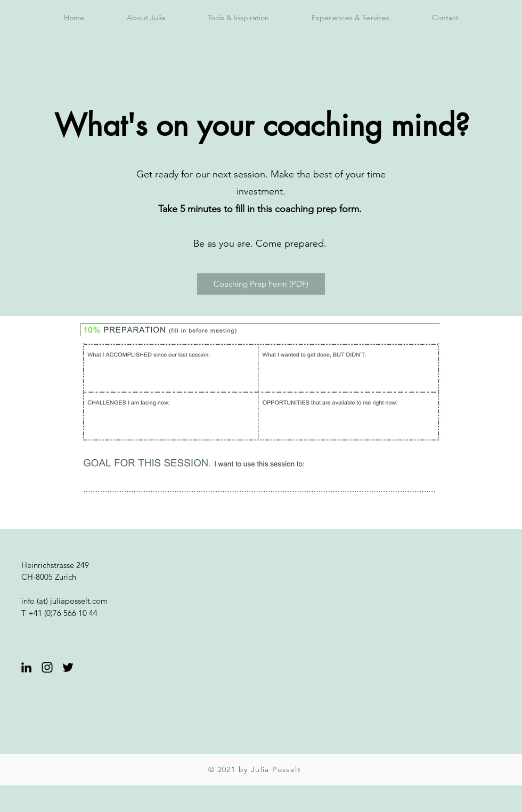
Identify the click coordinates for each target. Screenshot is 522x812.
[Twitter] (68, 667)
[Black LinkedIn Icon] (26, 667)
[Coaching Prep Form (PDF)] (261, 284)
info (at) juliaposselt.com (64, 601)
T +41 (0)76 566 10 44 (59, 613)
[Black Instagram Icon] (47, 667)
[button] (238, 18)
